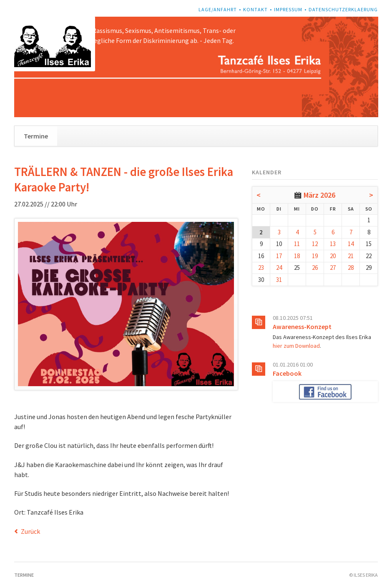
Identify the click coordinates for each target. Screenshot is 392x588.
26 (315, 268)
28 (351, 268)
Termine (36, 136)
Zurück (30, 531)
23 (261, 268)
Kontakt (255, 9)
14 (351, 244)
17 (279, 256)
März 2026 (319, 195)
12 (315, 244)
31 (279, 280)
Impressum (288, 9)
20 (333, 256)
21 (351, 256)
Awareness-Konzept (302, 327)
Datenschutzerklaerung (343, 9)
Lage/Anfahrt (218, 9)
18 (297, 256)
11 (297, 244)
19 (315, 256)
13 (333, 244)
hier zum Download (296, 346)
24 (279, 268)
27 (333, 268)
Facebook (287, 373)
